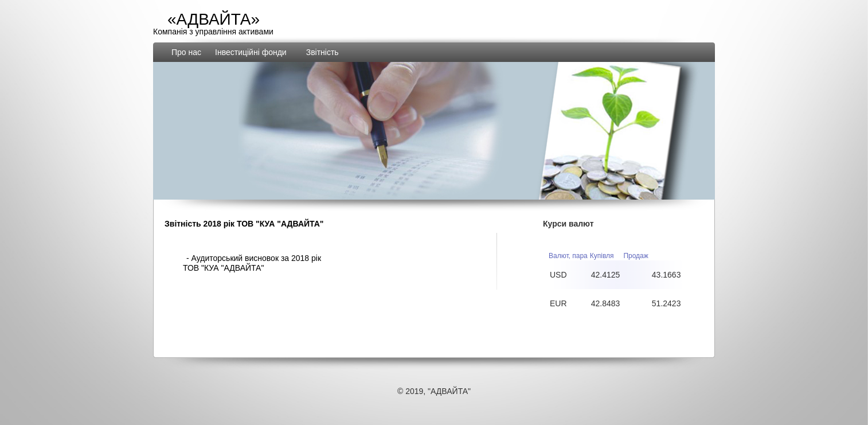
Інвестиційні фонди (251, 52)
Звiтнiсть (322, 52)
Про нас (186, 52)
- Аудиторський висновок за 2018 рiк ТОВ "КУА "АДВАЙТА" (252, 263)
